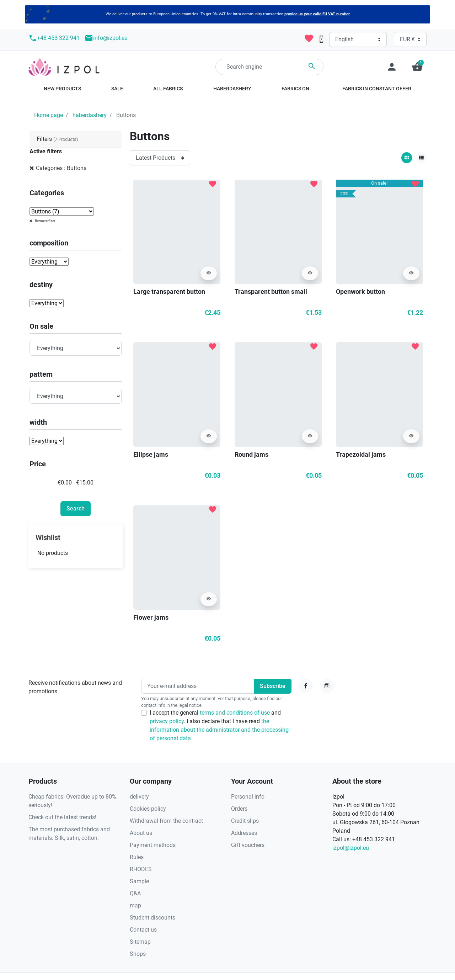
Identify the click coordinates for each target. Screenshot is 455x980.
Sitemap (140, 942)
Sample (139, 881)
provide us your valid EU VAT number (317, 14)
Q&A (135, 893)
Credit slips (245, 821)
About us (141, 833)
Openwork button (360, 292)
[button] (417, 67)
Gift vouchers (248, 845)
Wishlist (48, 537)
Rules (137, 857)
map (135, 905)
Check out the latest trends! (62, 817)
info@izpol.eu (106, 38)
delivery (139, 797)
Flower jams (151, 617)
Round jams (251, 454)
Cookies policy (148, 809)
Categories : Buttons (61, 168)
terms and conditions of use (235, 713)
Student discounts (152, 918)
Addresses (244, 833)
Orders (239, 809)
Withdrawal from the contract (166, 821)
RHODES (141, 869)
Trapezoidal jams (361, 454)
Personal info (248, 797)
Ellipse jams (151, 454)
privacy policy (167, 721)
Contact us (143, 930)
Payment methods (153, 845)
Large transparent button (169, 292)
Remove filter (45, 221)
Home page (49, 115)
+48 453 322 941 (54, 38)
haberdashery (90, 115)
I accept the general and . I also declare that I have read (219, 725)
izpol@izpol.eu (351, 848)
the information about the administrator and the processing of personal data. (219, 730)
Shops (138, 954)
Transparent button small (271, 292)
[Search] (269, 67)
